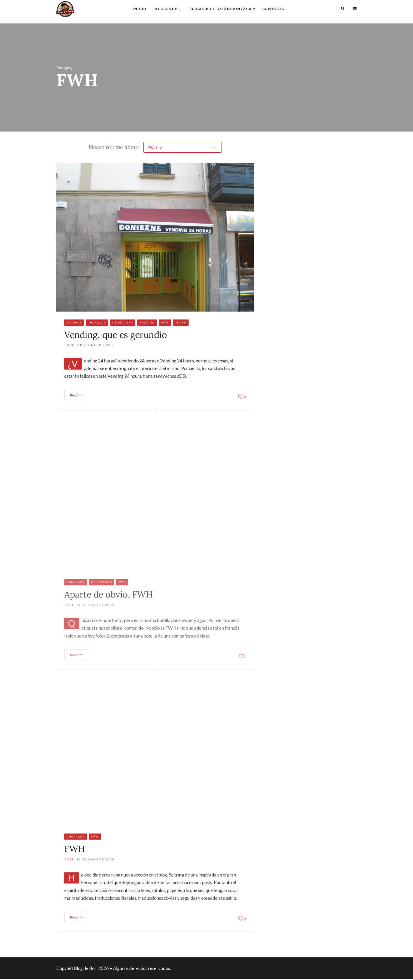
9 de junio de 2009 (95, 355)
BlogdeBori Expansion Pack (220, 12)
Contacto (273, 12)
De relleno (123, 332)
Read (76, 405)
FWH (165, 332)
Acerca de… (168, 12)
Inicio (139, 12)
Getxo (181, 332)
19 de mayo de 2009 (95, 869)
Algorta (74, 332)
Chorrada (97, 332)
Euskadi (147, 332)
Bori (69, 355)
